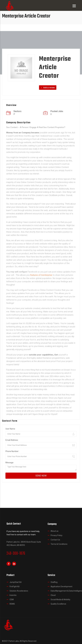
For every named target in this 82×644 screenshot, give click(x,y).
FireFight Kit (15, 587)
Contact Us (55, 540)
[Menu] (74, 6)
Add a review (48, 88)
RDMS (12, 604)
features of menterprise (41, 275)
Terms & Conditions (59, 544)
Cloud (53, 595)
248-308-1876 (16, 554)
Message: (10, 462)
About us (55, 531)
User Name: (10, 429)
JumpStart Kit (16, 582)
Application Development (61, 587)
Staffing (54, 582)
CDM (12, 600)
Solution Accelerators (19, 591)
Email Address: (12, 440)
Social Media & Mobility (60, 600)
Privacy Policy (56, 535)
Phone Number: (12, 451)
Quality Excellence (58, 604)
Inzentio (13, 595)
